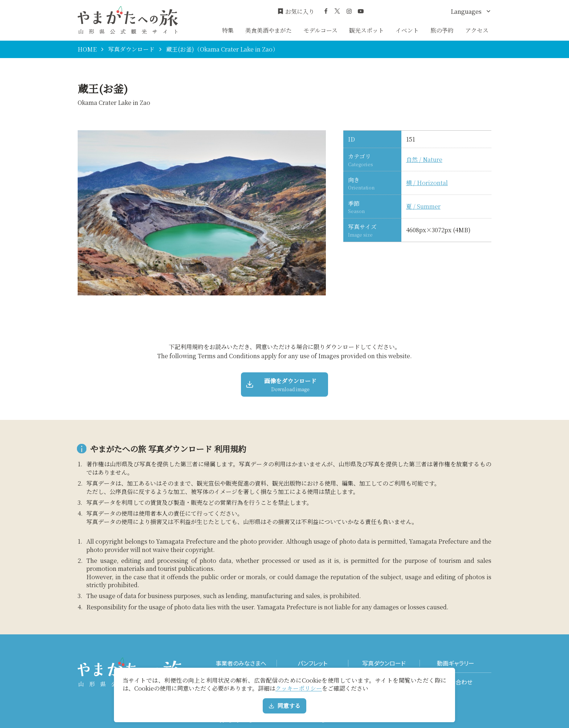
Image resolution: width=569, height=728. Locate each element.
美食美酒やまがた (269, 30)
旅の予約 (442, 30)
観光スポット (367, 30)
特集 (228, 30)
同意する (284, 706)
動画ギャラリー (456, 663)
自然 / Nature (424, 160)
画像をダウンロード (282, 385)
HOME (87, 49)
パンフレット (312, 663)
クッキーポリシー (299, 688)
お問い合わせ (456, 682)
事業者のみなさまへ (241, 663)
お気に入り (296, 12)
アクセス (477, 30)
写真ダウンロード (131, 49)
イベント (407, 30)
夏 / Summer (423, 206)
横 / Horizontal (427, 183)
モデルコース (320, 30)
